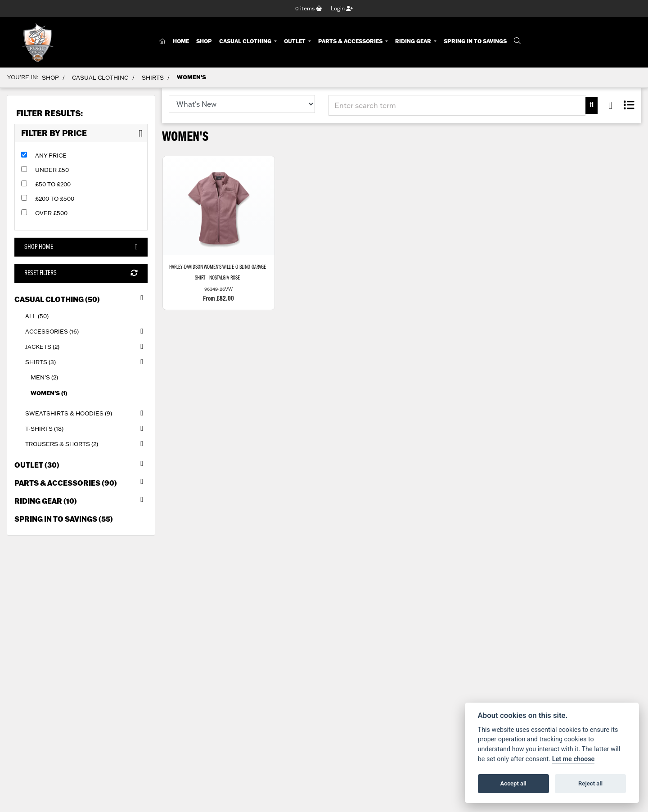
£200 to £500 (55, 198)
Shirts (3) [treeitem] (86, 362)
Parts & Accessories (351, 42)
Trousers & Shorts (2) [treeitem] (86, 444)
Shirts (153, 77)
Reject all (590, 783)
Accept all (513, 783)
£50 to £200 (53, 184)
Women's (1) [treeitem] (49, 393)
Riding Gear (414, 42)
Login (342, 8)
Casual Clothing (246, 42)
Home (181, 42)
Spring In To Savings (475, 42)
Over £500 (51, 213)
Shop (204, 42)
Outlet (295, 42)
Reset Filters (81, 274)
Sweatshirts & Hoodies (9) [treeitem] (86, 413)
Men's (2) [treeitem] (44, 378)
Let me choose (574, 759)
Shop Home (81, 248)
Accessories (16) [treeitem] (86, 331)
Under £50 (52, 170)
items (309, 8)
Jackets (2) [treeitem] (86, 347)
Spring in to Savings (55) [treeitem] (64, 519)
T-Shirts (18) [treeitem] (86, 429)
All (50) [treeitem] (37, 316)
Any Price (51, 155)
